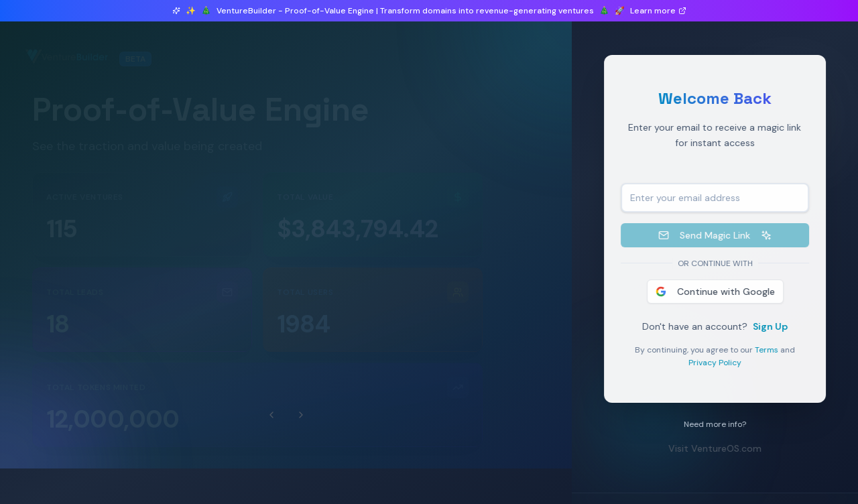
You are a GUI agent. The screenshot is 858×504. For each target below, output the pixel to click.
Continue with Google (721, 292)
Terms (773, 350)
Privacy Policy (721, 363)
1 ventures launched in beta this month (140, 82)
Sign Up (776, 326)
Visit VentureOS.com (721, 448)
